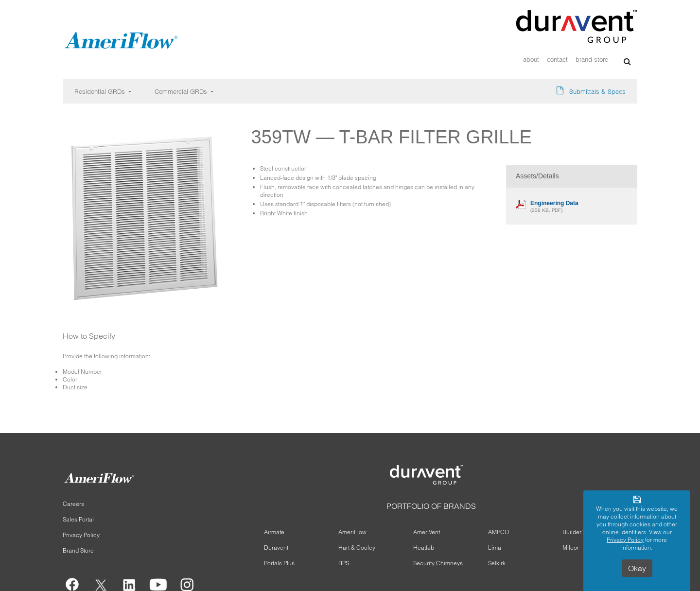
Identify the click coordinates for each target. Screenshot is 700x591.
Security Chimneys (438, 563)
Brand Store (592, 60)
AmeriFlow (352, 532)
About (531, 60)
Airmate (274, 532)
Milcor (571, 548)
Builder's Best (581, 532)
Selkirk (497, 563)
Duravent (276, 548)
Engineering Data (554, 203)
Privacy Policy (81, 535)
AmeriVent (427, 532)
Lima (495, 548)
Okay (637, 568)
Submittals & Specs (597, 91)
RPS (344, 563)
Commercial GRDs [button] (182, 91)
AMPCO (499, 532)
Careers (73, 504)
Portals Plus (279, 563)
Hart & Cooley (357, 548)
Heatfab (424, 548)
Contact (557, 60)
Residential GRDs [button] (101, 91)
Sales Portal (78, 519)
